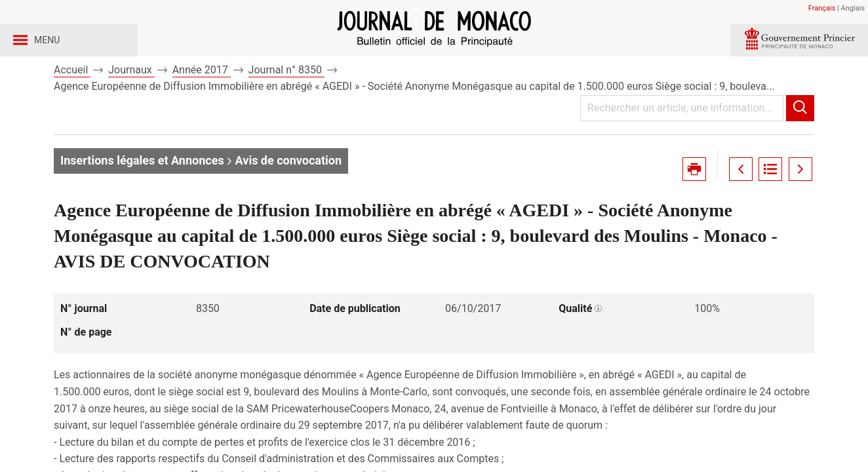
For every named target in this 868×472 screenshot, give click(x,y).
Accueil (72, 104)
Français (822, 8)
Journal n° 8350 (286, 104)
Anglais (853, 8)
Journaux (131, 104)
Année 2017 (202, 104)
